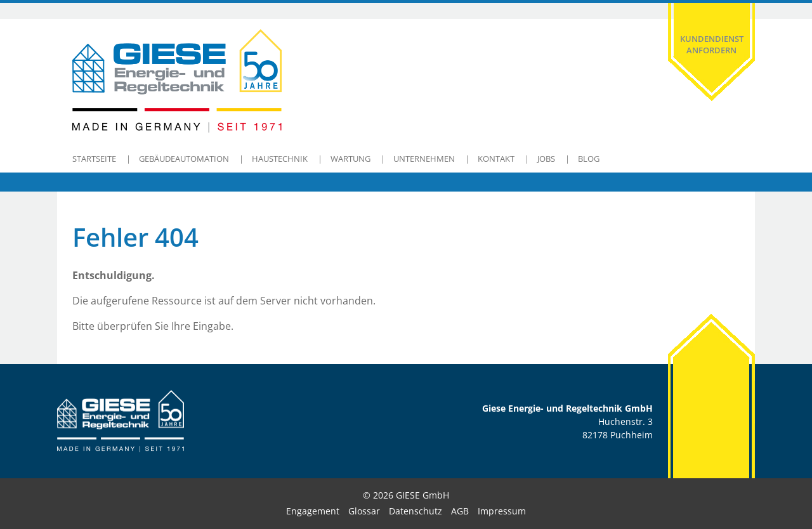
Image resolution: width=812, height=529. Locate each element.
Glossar (364, 511)
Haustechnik (280, 159)
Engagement (313, 511)
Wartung (350, 159)
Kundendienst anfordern (712, 44)
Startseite (94, 159)
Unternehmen (424, 159)
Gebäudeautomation (184, 159)
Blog (589, 159)
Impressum (502, 511)
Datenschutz (416, 511)
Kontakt (496, 159)
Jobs (546, 159)
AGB (460, 511)
